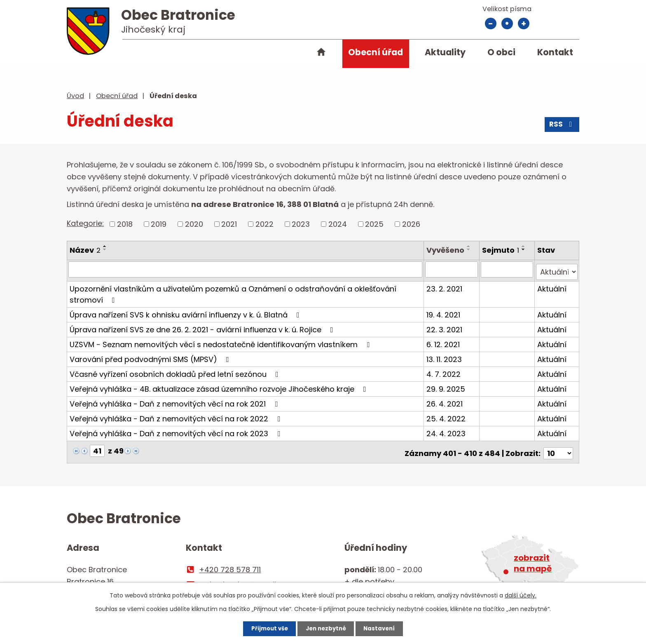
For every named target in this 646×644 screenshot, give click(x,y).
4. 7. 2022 (445, 371)
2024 (338, 224)
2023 (301, 224)
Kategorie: (85, 223)
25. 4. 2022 (447, 416)
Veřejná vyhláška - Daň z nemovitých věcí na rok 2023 (177, 431)
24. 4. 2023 (447, 431)
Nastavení (386, 628)
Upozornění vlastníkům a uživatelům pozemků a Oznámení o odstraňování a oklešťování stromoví (233, 291)
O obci (501, 52)
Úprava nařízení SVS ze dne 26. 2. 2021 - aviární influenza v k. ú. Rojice (203, 327)
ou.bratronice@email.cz (242, 579)
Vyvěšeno (447, 250)
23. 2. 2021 (446, 286)
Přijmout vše (263, 628)
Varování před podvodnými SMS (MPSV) (151, 356)
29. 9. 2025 (447, 386)
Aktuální (552, 286)
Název (85, 250)
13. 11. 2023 (445, 356)
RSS (562, 127)
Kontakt (555, 52)
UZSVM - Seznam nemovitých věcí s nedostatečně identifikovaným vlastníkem (221, 342)
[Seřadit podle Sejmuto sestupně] (524, 249)
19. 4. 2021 (445, 312)
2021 (229, 224)
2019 (159, 224)
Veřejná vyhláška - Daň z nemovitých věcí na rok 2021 (175, 401)
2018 (125, 224)
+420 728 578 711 (230, 564)
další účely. (521, 594)
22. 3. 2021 (446, 327)
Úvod (321, 54)
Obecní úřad (376, 52)
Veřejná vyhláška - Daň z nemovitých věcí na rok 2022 (177, 416)
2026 (411, 224)
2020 (194, 224)
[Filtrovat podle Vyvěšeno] (453, 269)
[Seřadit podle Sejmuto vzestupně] (524, 246)
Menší (491, 24)
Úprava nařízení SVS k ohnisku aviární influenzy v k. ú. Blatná (186, 312)
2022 (264, 224)
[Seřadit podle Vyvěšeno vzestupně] (470, 246)
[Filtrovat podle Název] (246, 269)
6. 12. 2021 (444, 342)
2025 (374, 224)
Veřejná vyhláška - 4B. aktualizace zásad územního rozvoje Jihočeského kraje (220, 386)
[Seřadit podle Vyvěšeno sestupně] (470, 249)
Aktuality (445, 52)
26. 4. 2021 (446, 401)
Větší (524, 24)
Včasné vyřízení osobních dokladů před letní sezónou (176, 371)
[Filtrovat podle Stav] (557, 269)
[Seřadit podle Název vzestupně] (105, 246)
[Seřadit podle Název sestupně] (105, 249)
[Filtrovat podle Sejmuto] (507, 269)
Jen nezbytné (326, 628)
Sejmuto (501, 250)
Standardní (507, 24)
